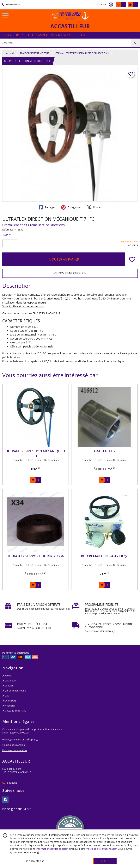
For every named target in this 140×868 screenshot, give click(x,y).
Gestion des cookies (13, 745)
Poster (94, 207)
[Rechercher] (135, 43)
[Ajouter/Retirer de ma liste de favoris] (132, 259)
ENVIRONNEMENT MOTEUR (35, 53)
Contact (102, 5)
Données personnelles (15, 750)
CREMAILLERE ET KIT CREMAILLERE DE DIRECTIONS (82, 53)
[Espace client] (111, 5)
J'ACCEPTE (105, 861)
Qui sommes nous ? (14, 691)
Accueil (10, 53)
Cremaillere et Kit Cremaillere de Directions (33, 225)
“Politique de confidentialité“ (101, 849)
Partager (47, 207)
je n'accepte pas (35, 861)
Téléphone (10, 783)
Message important (14, 711)
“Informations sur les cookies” (52, 849)
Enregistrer (71, 207)
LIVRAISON (9, 701)
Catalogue (9, 681)
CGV (6, 696)
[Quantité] (10, 243)
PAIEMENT (9, 706)
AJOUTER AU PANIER (64, 259)
